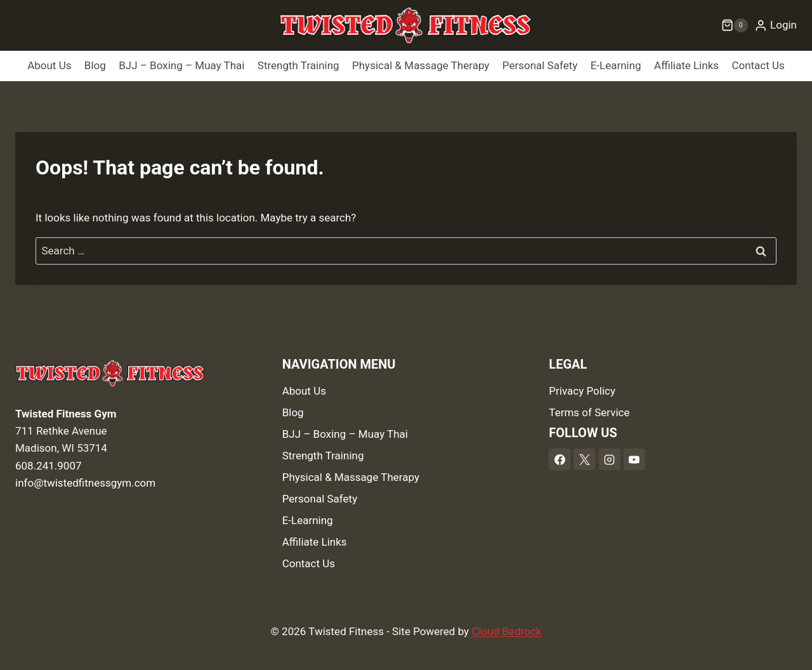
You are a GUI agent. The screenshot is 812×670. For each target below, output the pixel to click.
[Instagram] (610, 459)
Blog (95, 65)
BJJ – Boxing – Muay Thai (181, 65)
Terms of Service (589, 412)
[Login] (776, 25)
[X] (584, 459)
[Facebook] (560, 459)
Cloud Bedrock (506, 631)
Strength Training (298, 65)
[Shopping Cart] (735, 25)
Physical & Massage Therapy (421, 65)
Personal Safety (540, 65)
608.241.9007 (49, 466)
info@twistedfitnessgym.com (85, 483)
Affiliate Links (686, 65)
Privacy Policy (582, 391)
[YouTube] (634, 459)
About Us (49, 65)
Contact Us (758, 65)
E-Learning (616, 65)
